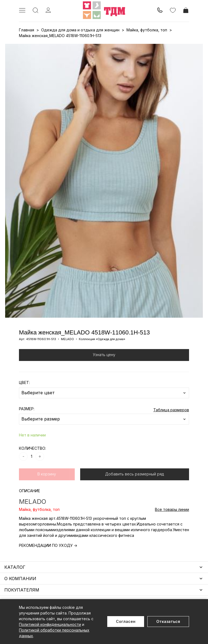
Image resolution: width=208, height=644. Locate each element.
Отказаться (168, 621)
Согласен (126, 621)
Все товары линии (172, 509)
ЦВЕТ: (24, 382)
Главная (27, 30)
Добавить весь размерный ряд (134, 474)
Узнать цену (104, 355)
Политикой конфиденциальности (50, 624)
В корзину (47, 474)
